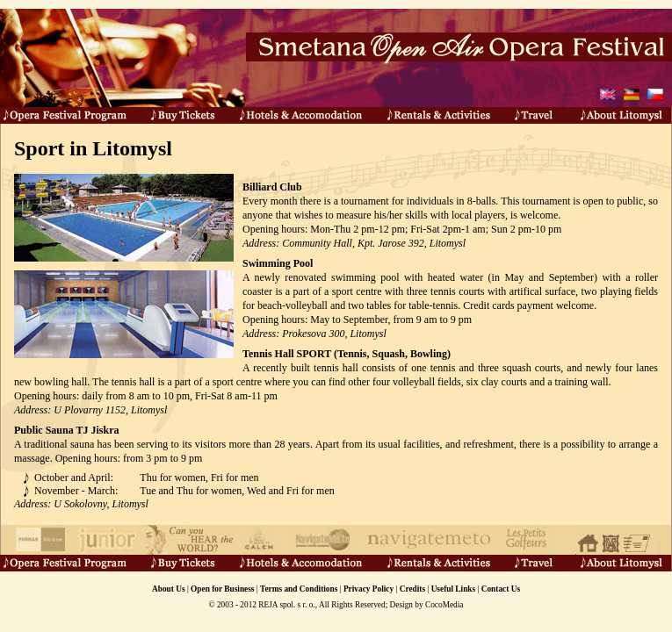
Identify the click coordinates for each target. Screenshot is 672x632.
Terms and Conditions (299, 589)
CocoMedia (444, 605)
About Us (169, 589)
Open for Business (222, 589)
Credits (412, 589)
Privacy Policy (369, 589)
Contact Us (501, 589)
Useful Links (454, 589)
